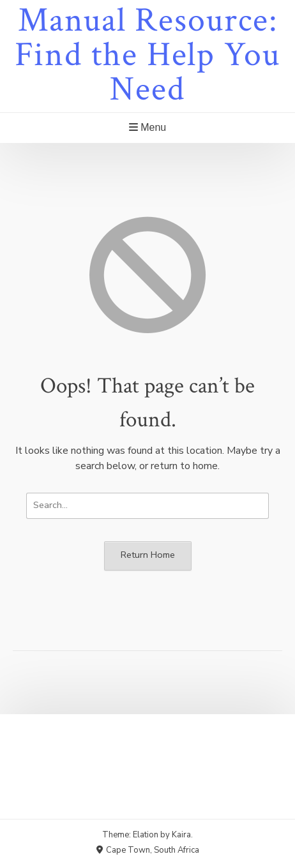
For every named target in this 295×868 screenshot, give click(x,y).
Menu (147, 127)
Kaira (181, 835)
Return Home (148, 555)
